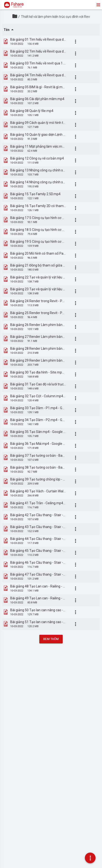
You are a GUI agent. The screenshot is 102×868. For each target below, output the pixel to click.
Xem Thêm (51, 639)
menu (98, 5)
